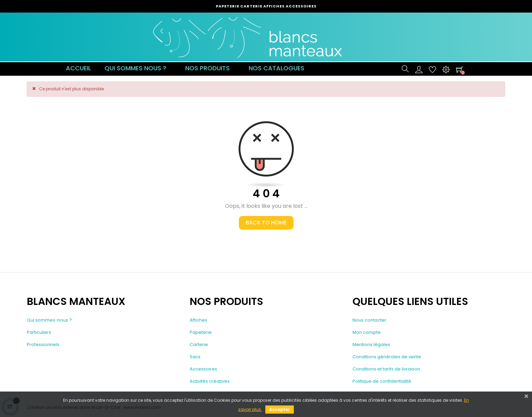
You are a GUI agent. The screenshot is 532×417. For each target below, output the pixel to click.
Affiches (198, 320)
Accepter (280, 409)
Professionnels (43, 345)
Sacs (195, 357)
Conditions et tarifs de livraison (386, 369)
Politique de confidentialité (382, 381)
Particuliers (39, 332)
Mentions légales (371, 345)
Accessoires (203, 369)
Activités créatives (210, 381)
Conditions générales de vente (387, 357)
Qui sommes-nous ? (49, 320)
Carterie (199, 345)
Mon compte (367, 332)
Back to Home (266, 223)
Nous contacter (369, 320)
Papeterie (201, 332)
